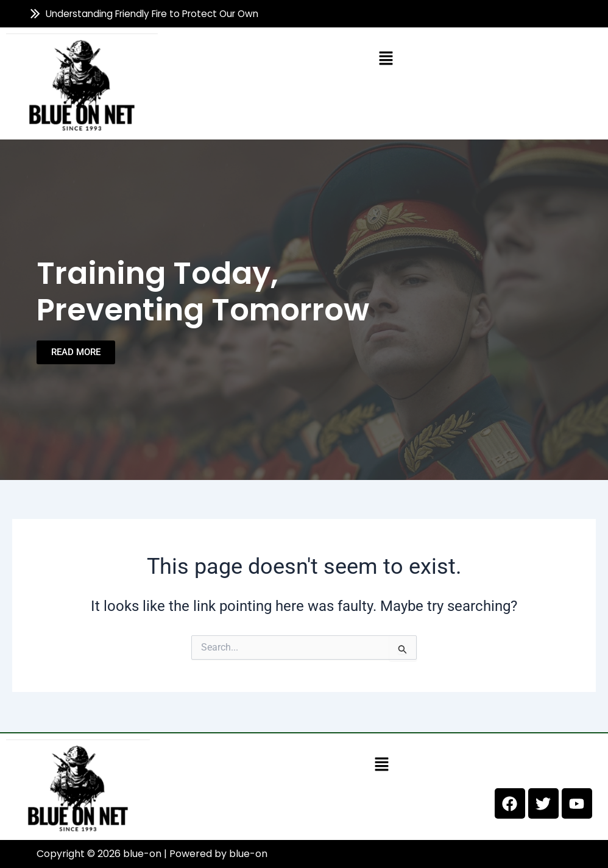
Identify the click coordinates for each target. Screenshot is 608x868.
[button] (386, 58)
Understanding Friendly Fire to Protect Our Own (152, 14)
